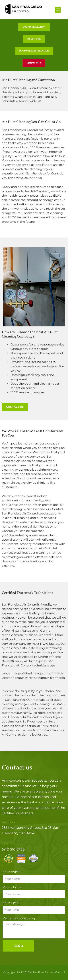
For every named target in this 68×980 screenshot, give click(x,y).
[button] (58, 10)
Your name (12, 872)
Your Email (12, 903)
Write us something (19, 918)
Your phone (12, 887)
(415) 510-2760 (13, 849)
